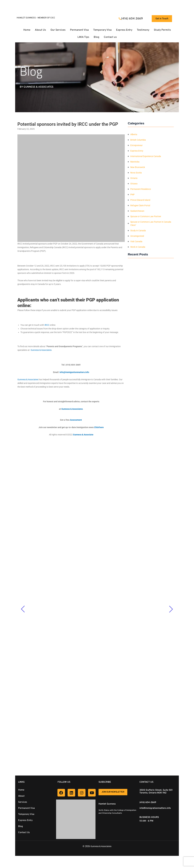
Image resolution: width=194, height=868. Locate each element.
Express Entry (124, 30)
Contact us (110, 37)
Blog (96, 37)
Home (27, 30)
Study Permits (162, 30)
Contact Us (24, 833)
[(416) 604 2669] (120, 19)
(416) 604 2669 (132, 19)
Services (23, 802)
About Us (40, 30)
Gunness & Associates (101, 846)
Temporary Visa (102, 30)
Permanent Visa (79, 30)
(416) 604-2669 (148, 802)
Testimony (143, 30)
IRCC (47, 325)
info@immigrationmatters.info (155, 808)
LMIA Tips (83, 37)
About (21, 796)
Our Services (58, 30)
